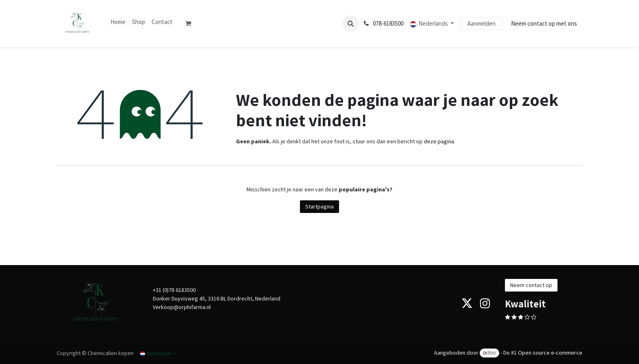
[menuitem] (118, 22)
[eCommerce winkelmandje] (192, 24)
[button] (351, 24)
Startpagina (319, 206)
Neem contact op (531, 285)
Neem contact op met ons (544, 23)
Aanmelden (481, 23)
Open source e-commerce (550, 353)
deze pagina (439, 141)
